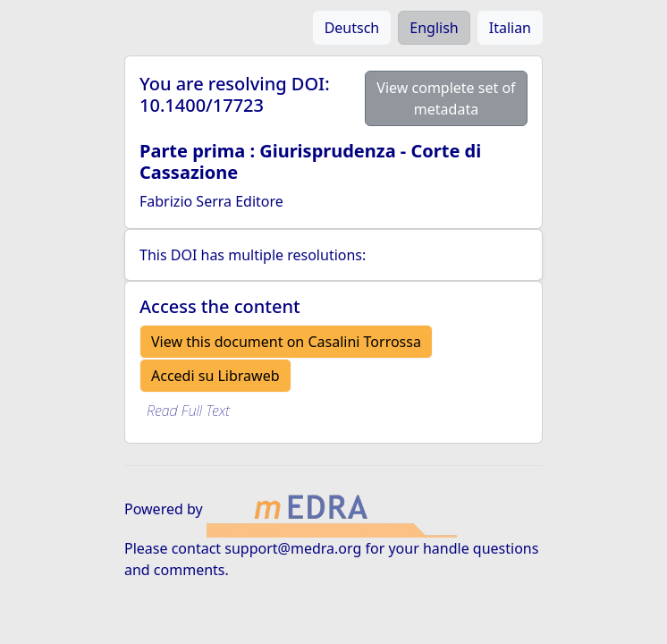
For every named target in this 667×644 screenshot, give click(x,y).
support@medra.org (293, 548)
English (434, 28)
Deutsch (352, 28)
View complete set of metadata (446, 98)
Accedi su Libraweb (215, 376)
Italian (510, 28)
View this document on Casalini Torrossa (286, 342)
